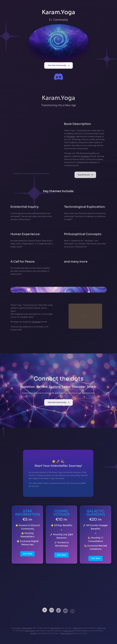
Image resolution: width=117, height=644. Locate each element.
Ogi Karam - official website (23, 628)
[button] (58, 65)
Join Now (27, 554)
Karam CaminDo (66, 633)
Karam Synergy (55, 628)
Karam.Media (30, 631)
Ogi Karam (71, 137)
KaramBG (33, 633)
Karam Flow (77, 628)
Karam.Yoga (102, 628)
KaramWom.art (68, 631)
